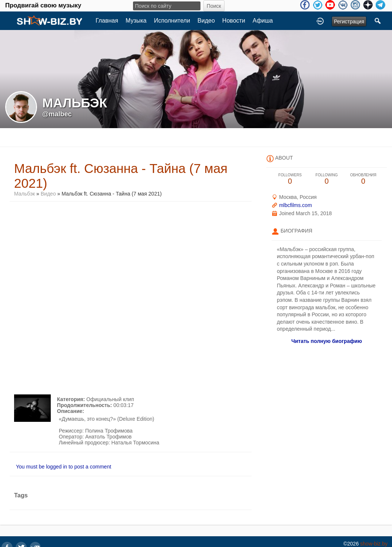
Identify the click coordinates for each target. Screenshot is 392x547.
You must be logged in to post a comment (64, 467)
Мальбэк (25, 194)
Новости (234, 21)
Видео (206, 21)
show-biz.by (374, 544)
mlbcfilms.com (295, 205)
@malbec (57, 114)
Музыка (136, 21)
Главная (107, 21)
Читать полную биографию (327, 341)
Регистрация (349, 21)
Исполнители (172, 21)
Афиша (263, 21)
